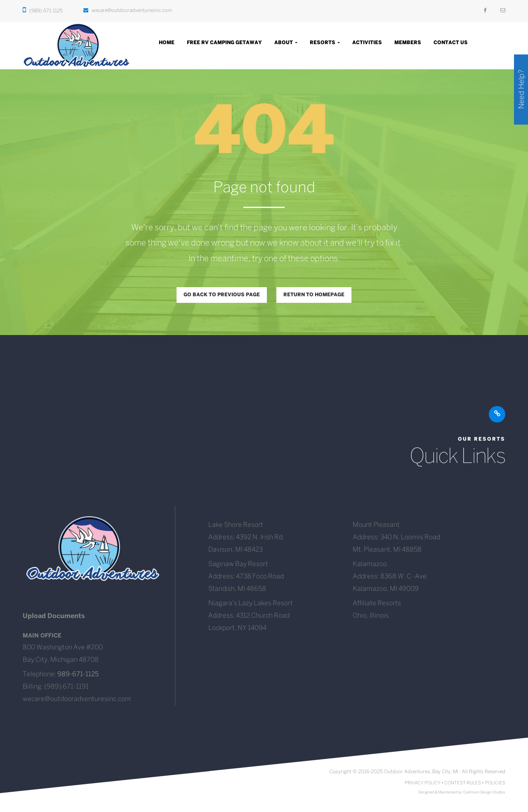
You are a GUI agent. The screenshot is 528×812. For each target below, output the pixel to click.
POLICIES (495, 783)
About (286, 43)
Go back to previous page (222, 295)
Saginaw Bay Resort (238, 564)
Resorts (325, 43)
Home (167, 43)
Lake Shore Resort (236, 525)
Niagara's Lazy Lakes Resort (251, 603)
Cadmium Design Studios (484, 792)
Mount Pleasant (376, 525)
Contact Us (451, 43)
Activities (367, 43)
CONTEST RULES (463, 783)
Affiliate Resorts (377, 603)
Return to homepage (314, 295)
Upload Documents (54, 616)
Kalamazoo (370, 564)
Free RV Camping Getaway (224, 43)
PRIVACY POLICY (423, 783)
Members (408, 43)
